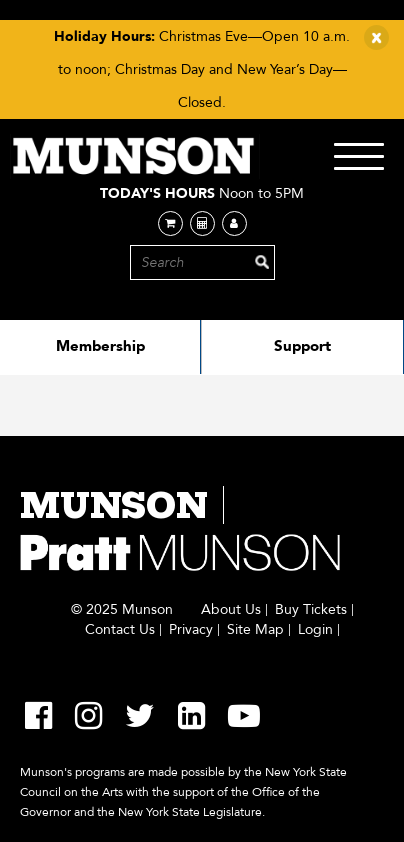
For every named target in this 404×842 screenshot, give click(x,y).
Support (302, 346)
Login (315, 630)
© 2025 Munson (122, 610)
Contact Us (120, 630)
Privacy (191, 630)
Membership (100, 346)
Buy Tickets (311, 610)
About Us (231, 610)
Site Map (255, 630)
